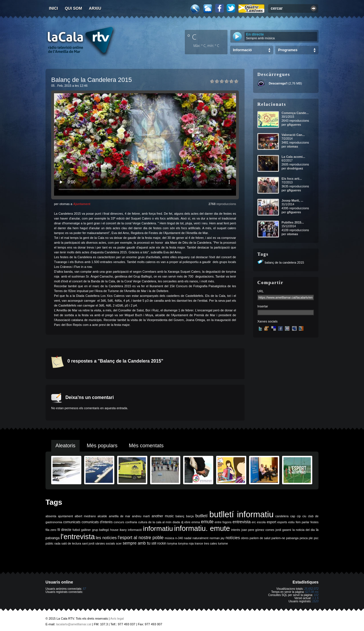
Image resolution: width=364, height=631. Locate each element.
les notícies (106, 538)
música (169, 538)
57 (84, 589)
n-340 (179, 538)
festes (315, 522)
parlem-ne (278, 538)
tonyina (172, 543)
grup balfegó (100, 530)
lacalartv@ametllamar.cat (74, 624)
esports (282, 522)
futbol (76, 530)
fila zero (51, 530)
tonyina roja (186, 543)
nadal (188, 538)
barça (190, 516)
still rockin (159, 543)
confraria (131, 522)
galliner (86, 530)
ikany (123, 530)
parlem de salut (260, 538)
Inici (53, 8)
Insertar (263, 306)
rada (57, 543)
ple (311, 538)
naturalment (200, 538)
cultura (143, 522)
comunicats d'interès (97, 522)
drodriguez (295, 168)
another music (163, 516)
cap (293, 516)
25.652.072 (311, 589)
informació (135, 530)
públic (49, 543)
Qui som (74, 8)
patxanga (292, 538)
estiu (292, 522)
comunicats (72, 522)
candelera (282, 516)
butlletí (201, 516)
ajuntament (66, 516)
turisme (223, 543)
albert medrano (85, 516)
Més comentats (146, 446)
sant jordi (88, 543)
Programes (288, 50)
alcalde (102, 516)
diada (176, 522)
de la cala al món (160, 522)
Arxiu (95, 8)
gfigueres (294, 125)
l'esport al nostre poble (141, 538)
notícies (233, 538)
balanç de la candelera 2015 (284, 262)
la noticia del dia (304, 530)
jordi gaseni (283, 530)
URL (260, 291)
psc (316, 538)
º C (192, 37)
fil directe (64, 530)
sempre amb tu (136, 543)
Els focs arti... (292, 179)
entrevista (242, 522)
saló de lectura (71, 543)
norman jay (217, 538)
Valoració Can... (293, 135)
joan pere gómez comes (258, 530)
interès (236, 530)
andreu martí (141, 516)
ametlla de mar (119, 516)
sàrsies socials (105, 543)
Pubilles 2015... (293, 222)
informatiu (158, 528)
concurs (119, 522)
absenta (51, 516)
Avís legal (117, 618)
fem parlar (303, 522)
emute (207, 522)
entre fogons (223, 522)
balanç (180, 516)
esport (271, 522)
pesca (304, 538)
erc (254, 522)
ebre (187, 522)
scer (119, 543)
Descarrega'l (278, 83)
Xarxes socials (267, 321)
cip (299, 516)
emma (196, 522)
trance (199, 543)
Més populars (102, 446)
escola (261, 522)
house (114, 530)
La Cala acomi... (293, 157)
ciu (304, 516)
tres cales (210, 543)
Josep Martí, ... (292, 200)
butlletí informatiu (241, 514)
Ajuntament (82, 204)
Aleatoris (65, 446)
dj (182, 522)
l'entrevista (78, 537)
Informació (242, 50)
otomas (292, 146)
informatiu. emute (202, 528)
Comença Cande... (295, 113)
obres (245, 538)
